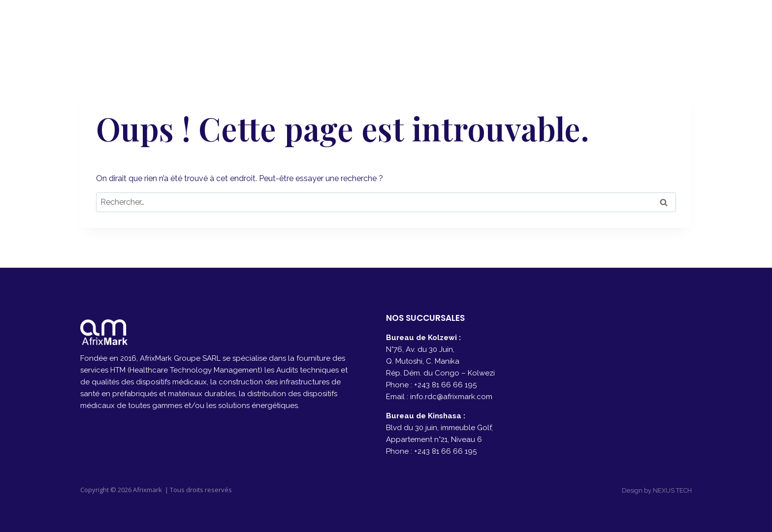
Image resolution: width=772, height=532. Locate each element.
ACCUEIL (372, 25)
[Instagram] (681, 25)
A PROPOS (428, 25)
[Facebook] (656, 25)
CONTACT (604, 25)
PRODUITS (545, 25)
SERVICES (487, 25)
